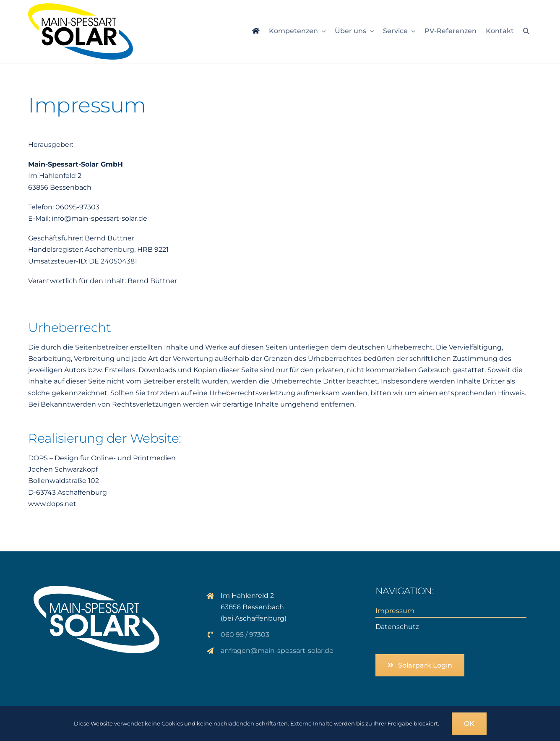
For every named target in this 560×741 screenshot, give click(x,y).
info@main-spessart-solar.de (99, 218)
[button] (526, 31)
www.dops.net (52, 504)
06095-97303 (77, 207)
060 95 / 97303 (245, 635)
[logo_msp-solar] (81, 7)
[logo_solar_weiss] (96, 589)
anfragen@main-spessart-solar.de (277, 651)
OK (469, 724)
